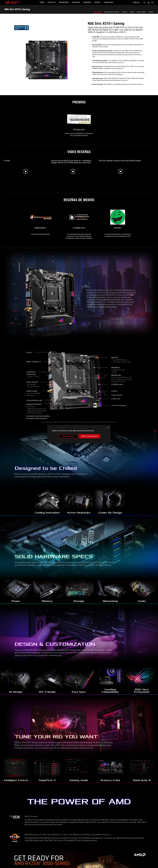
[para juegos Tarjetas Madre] (22, 844)
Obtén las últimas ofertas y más (125, 849)
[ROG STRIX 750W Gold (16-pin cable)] (19, 751)
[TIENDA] (32, 2)
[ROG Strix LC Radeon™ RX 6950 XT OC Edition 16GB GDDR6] (139, 751)
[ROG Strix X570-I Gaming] (59, 844)
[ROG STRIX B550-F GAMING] (99, 679)
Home (18, 858)
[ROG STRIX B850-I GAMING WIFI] (19, 679)
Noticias (26, 858)
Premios (125, 12)
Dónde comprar (141, 12)
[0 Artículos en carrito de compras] (152, 2)
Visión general (97, 12)
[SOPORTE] (104, 2)
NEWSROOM (35, 858)
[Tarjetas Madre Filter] (41, 844)
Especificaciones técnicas (112, 12)
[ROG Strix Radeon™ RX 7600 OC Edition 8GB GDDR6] (99, 751)
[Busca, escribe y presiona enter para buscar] (144, 2)
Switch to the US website (90, 436)
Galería (132, 12)
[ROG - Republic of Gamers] (12, 2)
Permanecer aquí (68, 436)
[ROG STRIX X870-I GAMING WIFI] (59, 679)
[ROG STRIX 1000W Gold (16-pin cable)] (59, 751)
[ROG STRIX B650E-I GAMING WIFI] (139, 679)
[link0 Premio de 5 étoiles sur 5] (79, 124)
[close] (108, 428)
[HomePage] (8, 844)
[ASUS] (136, 2)
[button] (45, 2)
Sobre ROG (10, 858)
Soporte (151, 12)
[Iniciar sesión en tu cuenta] (148, 2)
